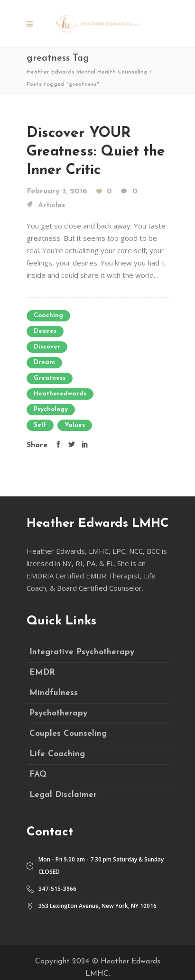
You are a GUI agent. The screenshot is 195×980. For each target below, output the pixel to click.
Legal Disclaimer (63, 795)
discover (47, 347)
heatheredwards (60, 394)
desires (45, 331)
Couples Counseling (68, 734)
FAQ (38, 774)
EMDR (42, 673)
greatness (50, 378)
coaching (48, 316)
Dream (44, 362)
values (75, 425)
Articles (51, 205)
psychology (51, 409)
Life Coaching (57, 754)
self (40, 425)
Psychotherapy (58, 713)
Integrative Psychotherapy (82, 652)
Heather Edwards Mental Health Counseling (87, 72)
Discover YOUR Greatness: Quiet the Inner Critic (96, 152)
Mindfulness (54, 693)
